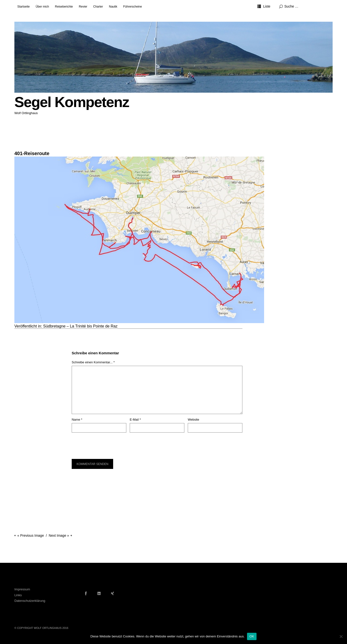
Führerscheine (133, 7)
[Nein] (341, 636)
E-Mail (135, 420)
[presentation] (105, 443)
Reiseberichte (64, 7)
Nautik (113, 7)
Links (18, 595)
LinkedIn (99, 593)
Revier (83, 7)
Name (77, 420)
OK (252, 636)
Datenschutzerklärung (30, 601)
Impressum (22, 589)
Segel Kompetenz (72, 102)
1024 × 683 (22, 147)
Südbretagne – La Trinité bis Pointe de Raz (80, 326)
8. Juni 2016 (22, 143)
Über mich (42, 7)
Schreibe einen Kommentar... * (93, 362)
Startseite (24, 7)
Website (193, 420)
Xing (112, 593)
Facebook (86, 593)
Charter (98, 7)
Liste (267, 6)
